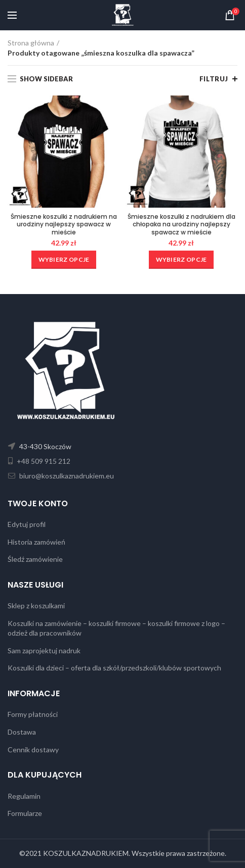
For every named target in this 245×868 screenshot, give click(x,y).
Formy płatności (33, 714)
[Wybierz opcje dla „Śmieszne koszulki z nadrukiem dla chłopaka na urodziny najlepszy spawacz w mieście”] (181, 260)
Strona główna (31, 43)
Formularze (25, 813)
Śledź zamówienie (35, 559)
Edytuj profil (27, 524)
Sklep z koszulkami (36, 606)
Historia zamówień (36, 542)
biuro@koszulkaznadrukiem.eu (66, 476)
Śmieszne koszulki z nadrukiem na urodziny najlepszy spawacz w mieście (64, 225)
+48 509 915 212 (43, 461)
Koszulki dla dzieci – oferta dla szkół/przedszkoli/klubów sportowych (114, 668)
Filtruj (214, 79)
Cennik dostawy (33, 750)
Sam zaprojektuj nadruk (44, 650)
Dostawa (22, 732)
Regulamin (24, 796)
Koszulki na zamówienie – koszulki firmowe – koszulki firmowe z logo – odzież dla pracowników (116, 628)
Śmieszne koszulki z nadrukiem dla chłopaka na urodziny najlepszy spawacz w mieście (181, 225)
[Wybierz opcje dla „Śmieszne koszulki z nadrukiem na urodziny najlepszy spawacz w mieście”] (64, 260)
